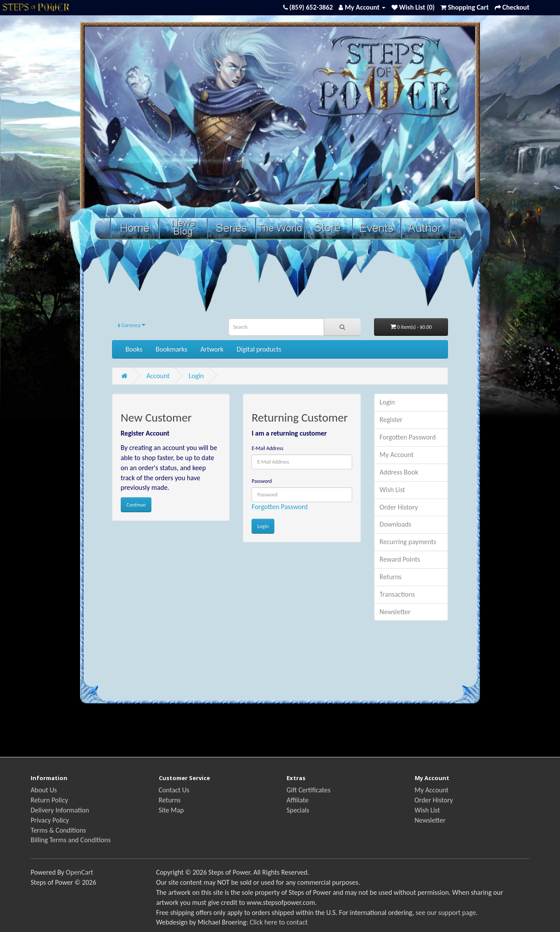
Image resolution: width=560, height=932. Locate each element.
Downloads (396, 524)
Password (262, 481)
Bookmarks (171, 349)
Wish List (392, 490)
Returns (391, 577)
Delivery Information (60, 810)
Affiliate (297, 800)
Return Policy (49, 800)
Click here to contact (279, 922)
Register (391, 420)
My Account (397, 455)
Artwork (212, 349)
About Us (44, 790)
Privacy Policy (50, 820)
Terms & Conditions (58, 830)
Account (158, 376)
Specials (298, 810)
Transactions (397, 594)
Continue (136, 505)
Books (134, 349)
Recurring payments (408, 542)
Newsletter (395, 612)
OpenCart (79, 872)
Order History (399, 507)
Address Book (399, 472)
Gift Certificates (308, 790)
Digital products (259, 349)
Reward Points (400, 559)
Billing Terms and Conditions (71, 840)
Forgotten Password (280, 507)
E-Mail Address (268, 448)
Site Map (171, 810)
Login (196, 376)
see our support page (446, 913)
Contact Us (174, 790)
